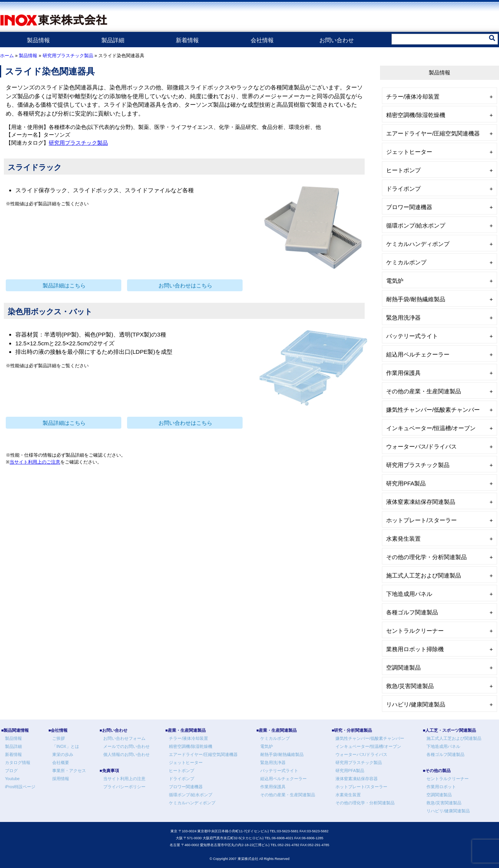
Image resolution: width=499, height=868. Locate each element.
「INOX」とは (66, 746)
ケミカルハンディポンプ (418, 244)
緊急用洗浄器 (403, 318)
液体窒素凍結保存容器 (357, 779)
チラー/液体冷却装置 (413, 97)
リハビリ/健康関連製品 (416, 704)
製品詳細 (113, 40)
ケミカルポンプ (406, 262)
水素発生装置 (403, 539)
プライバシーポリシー (124, 787)
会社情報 (262, 40)
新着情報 (187, 40)
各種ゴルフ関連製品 (412, 612)
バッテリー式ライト (412, 336)
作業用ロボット (441, 787)
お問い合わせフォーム (124, 738)
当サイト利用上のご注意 (35, 462)
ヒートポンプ (403, 170)
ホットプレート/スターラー (421, 520)
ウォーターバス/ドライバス (421, 446)
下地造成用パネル (409, 594)
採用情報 (61, 779)
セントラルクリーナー (415, 631)
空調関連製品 (403, 668)
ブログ (11, 771)
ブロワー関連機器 (409, 207)
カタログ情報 (18, 762)
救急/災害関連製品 (410, 686)
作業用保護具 (403, 373)
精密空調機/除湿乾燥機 (416, 115)
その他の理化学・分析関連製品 (426, 557)
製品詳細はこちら (64, 286)
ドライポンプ (403, 189)
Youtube (12, 779)
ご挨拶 (59, 738)
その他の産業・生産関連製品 (424, 391)
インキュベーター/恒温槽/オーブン (431, 428)
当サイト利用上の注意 (124, 779)
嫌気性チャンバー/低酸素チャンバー (433, 410)
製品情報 (38, 40)
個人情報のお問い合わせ (126, 754)
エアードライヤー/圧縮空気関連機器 (433, 133)
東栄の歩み (63, 754)
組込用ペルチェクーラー (418, 354)
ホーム (7, 56)
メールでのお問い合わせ (126, 746)
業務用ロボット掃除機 (415, 649)
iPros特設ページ (20, 787)
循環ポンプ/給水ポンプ (416, 225)
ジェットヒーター (409, 152)
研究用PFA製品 (406, 483)
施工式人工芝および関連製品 (424, 575)
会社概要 (61, 762)
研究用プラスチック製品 (68, 56)
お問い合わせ (337, 40)
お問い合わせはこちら (185, 286)
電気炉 (395, 281)
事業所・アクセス (69, 771)
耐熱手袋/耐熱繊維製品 (416, 299)
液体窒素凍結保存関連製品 (421, 502)
